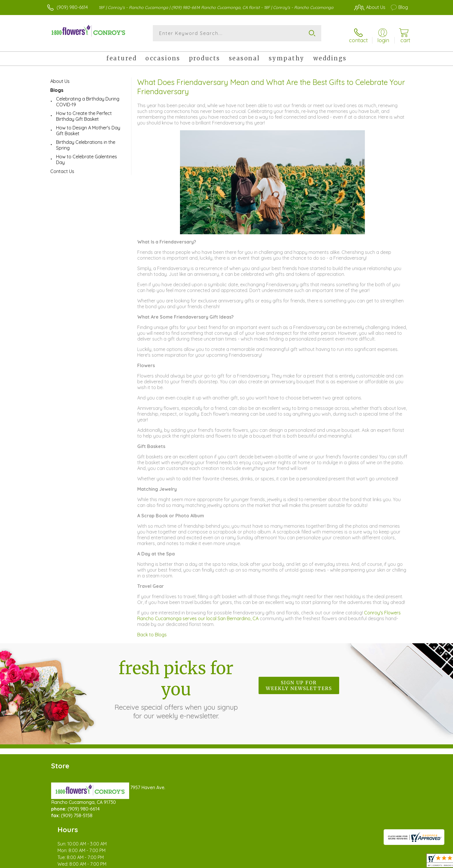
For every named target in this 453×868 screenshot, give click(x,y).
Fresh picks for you (176, 686)
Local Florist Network (357, 862)
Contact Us (62, 168)
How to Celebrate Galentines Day (87, 156)
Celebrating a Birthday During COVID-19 (88, 98)
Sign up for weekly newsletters (299, 683)
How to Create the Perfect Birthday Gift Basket (84, 113)
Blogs (57, 87)
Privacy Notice (315, 862)
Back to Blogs (152, 631)
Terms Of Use (281, 862)
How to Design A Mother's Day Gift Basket (88, 127)
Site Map (392, 862)
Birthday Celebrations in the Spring (86, 142)
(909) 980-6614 (72, 7)
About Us (60, 78)
